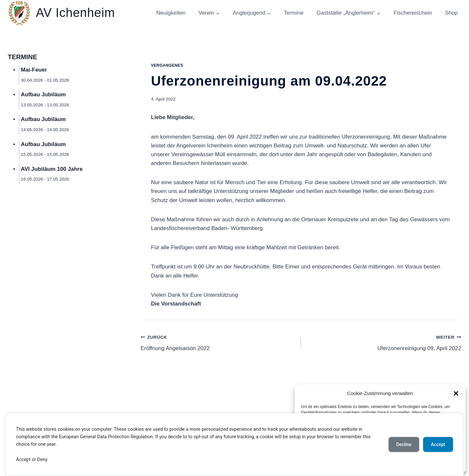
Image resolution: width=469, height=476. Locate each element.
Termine (293, 13)
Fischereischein (413, 13)
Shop (451, 13)
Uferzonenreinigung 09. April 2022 (384, 342)
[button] (456, 393)
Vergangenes (167, 65)
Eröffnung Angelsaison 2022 (218, 342)
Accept (438, 444)
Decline (404, 444)
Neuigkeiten (171, 13)
